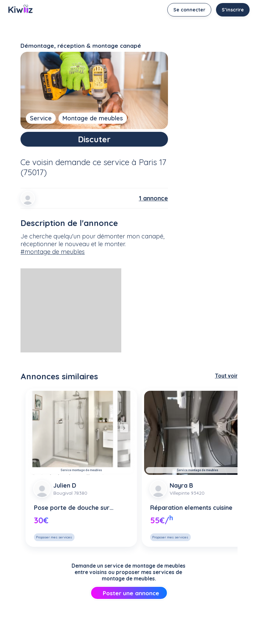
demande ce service (92, 162)
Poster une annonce (129, 593)
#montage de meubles (53, 252)
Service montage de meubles (81, 470)
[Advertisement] (71, 310)
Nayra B (181, 485)
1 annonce (153, 198)
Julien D (65, 485)
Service (41, 118)
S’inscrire (233, 10)
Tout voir (226, 376)
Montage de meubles (93, 118)
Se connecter (189, 10)
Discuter (94, 139)
